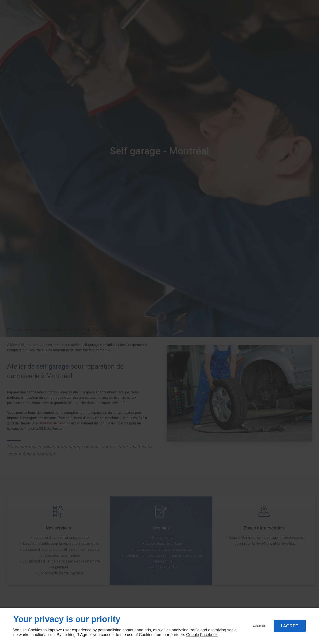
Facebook (209, 635)
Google (193, 635)
